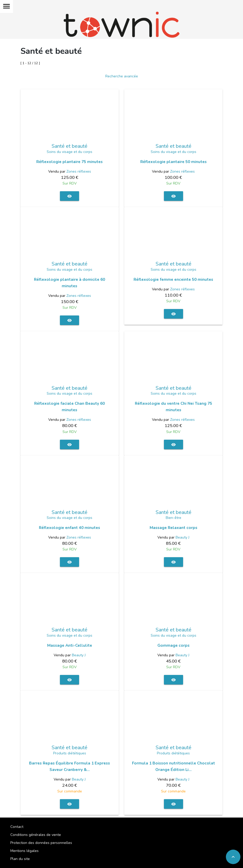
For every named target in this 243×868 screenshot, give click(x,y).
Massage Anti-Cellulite (70, 645)
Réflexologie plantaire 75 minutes (70, 162)
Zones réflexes (79, 171)
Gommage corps (173, 645)
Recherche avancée (122, 76)
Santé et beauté (70, 146)
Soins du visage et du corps (70, 152)
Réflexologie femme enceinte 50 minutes (173, 279)
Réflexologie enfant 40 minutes (70, 528)
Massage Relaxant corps (173, 528)
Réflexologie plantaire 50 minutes (173, 162)
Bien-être (173, 518)
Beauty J (182, 537)
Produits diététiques (70, 753)
